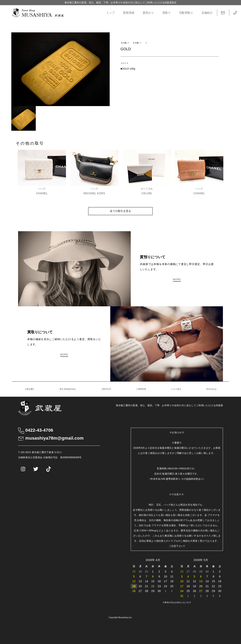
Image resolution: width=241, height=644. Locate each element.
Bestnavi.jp (211, 389)
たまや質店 (176, 389)
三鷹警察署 (141, 389)
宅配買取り (186, 13)
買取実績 (129, 13)
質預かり (148, 13)
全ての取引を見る (120, 211)
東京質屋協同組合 (68, 389)
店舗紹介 (207, 13)
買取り (167, 13)
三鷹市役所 (106, 389)
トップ (111, 13)
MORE (177, 279)
